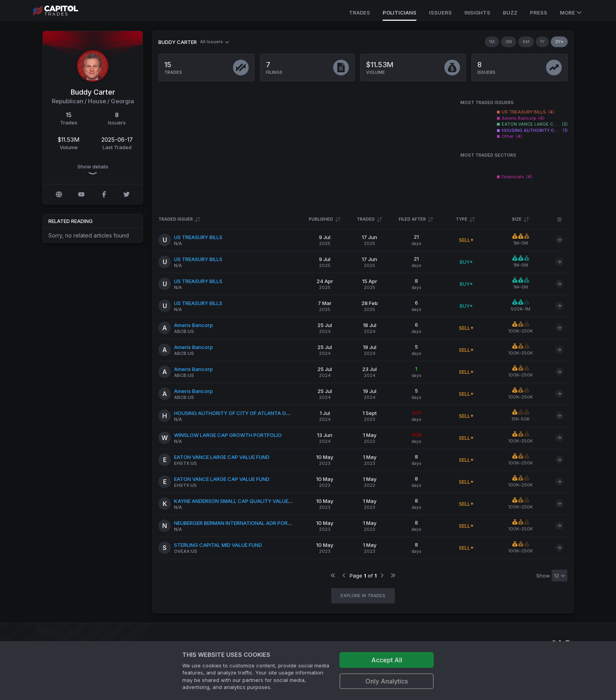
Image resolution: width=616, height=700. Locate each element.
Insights (477, 13)
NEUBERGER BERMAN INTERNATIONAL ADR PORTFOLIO (240, 523)
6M (526, 42)
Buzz (510, 13)
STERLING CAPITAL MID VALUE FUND (218, 545)
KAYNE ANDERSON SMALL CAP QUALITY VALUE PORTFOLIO (246, 501)
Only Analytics (387, 681)
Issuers (440, 13)
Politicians (400, 13)
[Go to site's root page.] (64, 11)
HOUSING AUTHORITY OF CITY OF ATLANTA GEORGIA (239, 413)
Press (539, 13)
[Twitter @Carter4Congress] (126, 194)
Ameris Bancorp (193, 325)
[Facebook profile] (104, 194)
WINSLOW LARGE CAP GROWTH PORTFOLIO (228, 435)
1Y (542, 42)
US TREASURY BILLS (198, 237)
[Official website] (59, 194)
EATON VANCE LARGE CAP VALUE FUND (222, 457)
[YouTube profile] (81, 194)
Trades (359, 13)
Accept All (387, 660)
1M (492, 42)
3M (509, 42)
